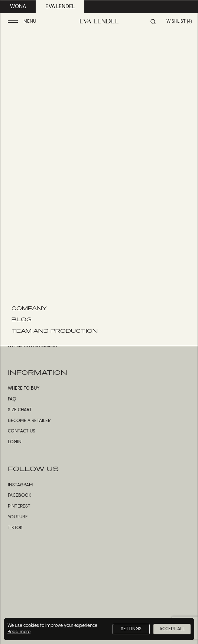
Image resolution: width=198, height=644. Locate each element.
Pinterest (19, 506)
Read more (19, 632)
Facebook (20, 495)
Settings (131, 629)
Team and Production (55, 331)
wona (18, 7)
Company (29, 308)
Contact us (22, 431)
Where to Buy (24, 388)
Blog (22, 319)
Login (15, 442)
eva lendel (60, 7)
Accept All (172, 629)
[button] (23, 22)
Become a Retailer (29, 421)
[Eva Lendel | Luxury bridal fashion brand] (99, 21)
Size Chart (20, 410)
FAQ (12, 399)
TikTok (15, 528)
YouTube (18, 517)
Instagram (20, 485)
